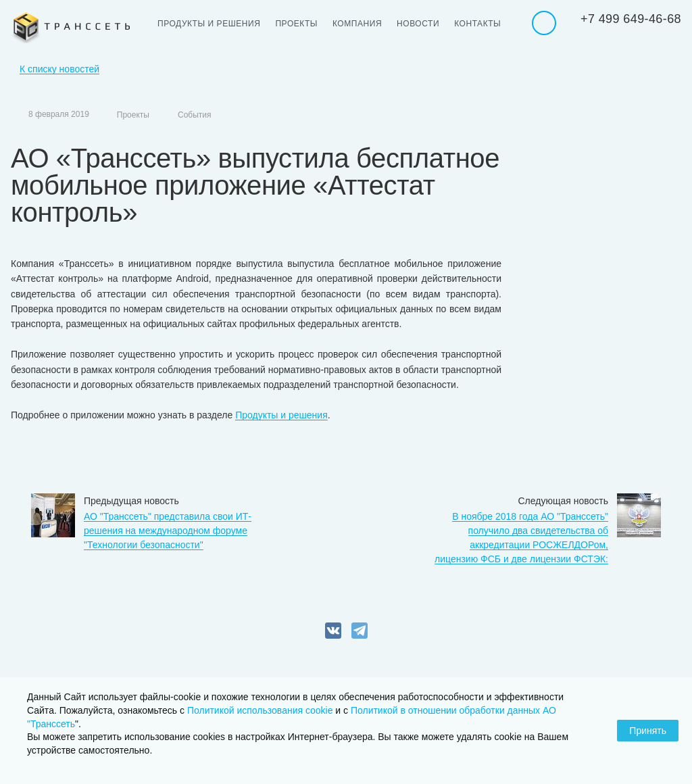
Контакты (477, 24)
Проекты (296, 24)
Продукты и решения (209, 24)
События (195, 115)
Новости (418, 24)
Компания (357, 24)
